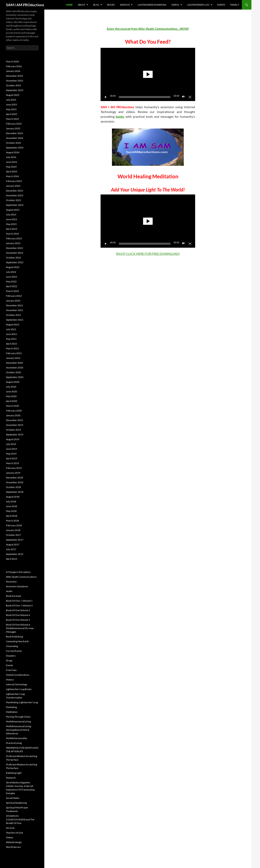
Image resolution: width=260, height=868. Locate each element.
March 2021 (12, 348)
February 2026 (14, 66)
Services (125, 5)
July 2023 (11, 215)
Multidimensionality (16, 738)
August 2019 (13, 439)
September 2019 (15, 434)
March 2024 (12, 176)
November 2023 (15, 195)
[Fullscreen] (190, 97)
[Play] (106, 97)
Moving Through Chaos (18, 717)
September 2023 (15, 205)
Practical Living (14, 743)
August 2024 (13, 152)
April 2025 (12, 114)
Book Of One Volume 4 (18, 615)
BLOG (96, 5)
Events (221, 5)
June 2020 (11, 391)
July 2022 (11, 272)
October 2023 (13, 200)
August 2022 (13, 267)
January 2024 (13, 186)
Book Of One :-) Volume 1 (19, 601)
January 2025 (13, 128)
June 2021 (11, 334)
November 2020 (15, 368)
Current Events (14, 651)
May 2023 (11, 224)
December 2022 (14, 248)
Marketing (11, 707)
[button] (148, 74)
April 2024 (12, 171)
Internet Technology (17, 684)
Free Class (11, 670)
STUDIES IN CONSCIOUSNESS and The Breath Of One (20, 819)
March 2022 (12, 291)
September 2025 (15, 90)
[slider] (145, 97)
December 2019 (14, 420)
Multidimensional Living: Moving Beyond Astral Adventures (19, 730)
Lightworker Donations (152, 5)
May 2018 (11, 511)
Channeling (12, 646)
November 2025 (15, 81)
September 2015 (15, 554)
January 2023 (13, 243)
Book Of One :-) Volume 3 (19, 605)
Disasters (11, 656)
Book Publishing (14, 637)
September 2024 (15, 148)
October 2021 (13, 315)
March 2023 (12, 234)
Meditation (12, 712)
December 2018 (14, 478)
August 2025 (13, 95)
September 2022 (15, 262)
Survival (10, 828)
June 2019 (11, 449)
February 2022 (14, 296)
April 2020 (12, 401)
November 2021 (15, 310)
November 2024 (15, 138)
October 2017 (13, 535)
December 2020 (14, 363)
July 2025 (11, 100)
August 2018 (13, 497)
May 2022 (11, 281)
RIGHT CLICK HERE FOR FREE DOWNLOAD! (148, 254)
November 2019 (15, 425)
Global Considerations (18, 675)
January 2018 (13, 530)
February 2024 (14, 181)
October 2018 (13, 487)
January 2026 (13, 71)
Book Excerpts (14, 596)
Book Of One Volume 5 (18, 620)
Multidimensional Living (18, 721)
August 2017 (13, 544)
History (10, 680)
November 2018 (15, 482)
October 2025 (13, 85)
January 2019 (13, 473)
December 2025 (14, 76)
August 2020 (13, 382)
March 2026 (12, 61)
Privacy (235, 5)
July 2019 (11, 444)
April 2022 (12, 286)
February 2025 (14, 124)
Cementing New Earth (17, 641)
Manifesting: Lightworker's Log (22, 702)
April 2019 (12, 458)
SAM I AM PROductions (25, 5)
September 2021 (15, 320)
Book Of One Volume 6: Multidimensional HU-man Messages (20, 628)
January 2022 (13, 301)
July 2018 (11, 501)
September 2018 (15, 492)
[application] (148, 74)
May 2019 (11, 454)
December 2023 (14, 191)
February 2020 (14, 411)
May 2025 (11, 109)
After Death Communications (21, 577)
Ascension (11, 582)
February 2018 (14, 525)
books (120, 116)
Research (11, 778)
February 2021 (14, 353)
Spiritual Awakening (16, 803)
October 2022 (13, 258)
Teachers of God (14, 833)
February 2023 (14, 238)
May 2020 (11, 396)
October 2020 (13, 372)
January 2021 (13, 358)
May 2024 (11, 167)
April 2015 (12, 559)
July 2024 (11, 157)
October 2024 (13, 143)
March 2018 (12, 521)
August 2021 (13, 325)
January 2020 (13, 415)
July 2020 (11, 387)
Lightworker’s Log (198, 5)
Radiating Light (14, 773)
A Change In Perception (18, 572)
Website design (14, 842)
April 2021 (12, 344)
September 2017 (15, 540)
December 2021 (14, 305)
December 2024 (14, 133)
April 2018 (12, 516)
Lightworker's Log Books (19, 689)
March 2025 (12, 119)
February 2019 (14, 468)
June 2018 (11, 506)
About (82, 5)
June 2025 (11, 105)
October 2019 (13, 430)
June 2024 (11, 162)
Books (111, 5)
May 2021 (11, 339)
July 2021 (11, 329)
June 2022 (11, 277)
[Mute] (184, 97)
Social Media (13, 798)
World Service (13, 847)
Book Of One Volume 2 (18, 610)
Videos (175, 5)
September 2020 (15, 377)
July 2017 (11, 549)
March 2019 (12, 463)
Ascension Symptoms (17, 586)
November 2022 (15, 253)
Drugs (9, 660)
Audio (9, 591)
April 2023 (12, 229)
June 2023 (11, 219)
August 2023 (13, 210)
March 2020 (12, 406)
